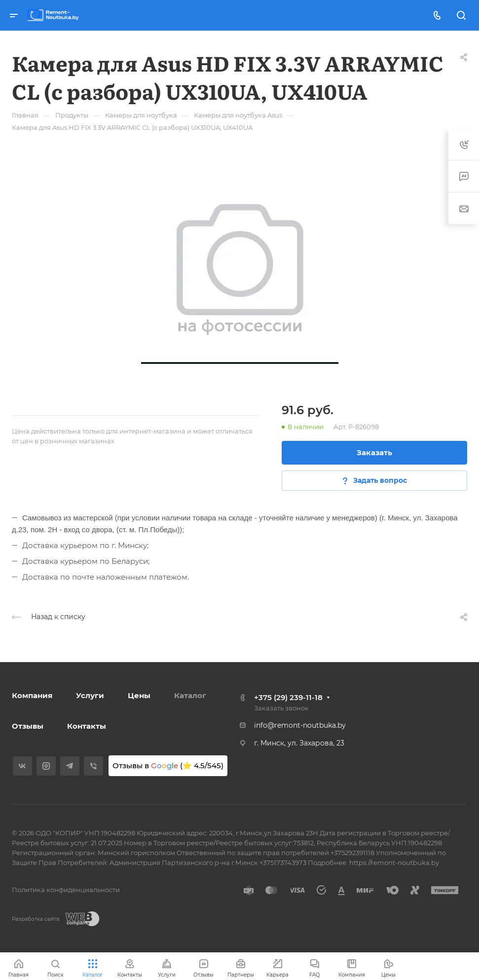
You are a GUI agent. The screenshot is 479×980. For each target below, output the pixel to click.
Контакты (87, 726)
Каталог (190, 695)
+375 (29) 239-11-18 (288, 697)
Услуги (90, 695)
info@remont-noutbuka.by (300, 725)
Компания (32, 695)
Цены (139, 695)
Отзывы (28, 726)
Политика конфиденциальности (66, 890)
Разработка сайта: (36, 919)
